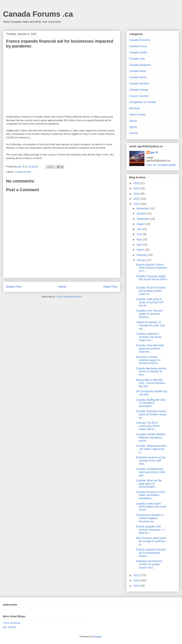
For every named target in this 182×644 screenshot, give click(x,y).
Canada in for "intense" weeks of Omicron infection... (149, 314)
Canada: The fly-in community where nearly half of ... (148, 426)
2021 (137, 575)
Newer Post (14, 287)
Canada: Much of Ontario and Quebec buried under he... (151, 291)
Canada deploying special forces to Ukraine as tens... (151, 372)
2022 (137, 204)
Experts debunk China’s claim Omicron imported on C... (151, 268)
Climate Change (139, 90)
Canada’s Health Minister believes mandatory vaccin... (151, 437)
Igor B (154, 152)
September (143, 219)
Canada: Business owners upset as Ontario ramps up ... (151, 414)
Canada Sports (138, 77)
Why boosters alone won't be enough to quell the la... (151, 541)
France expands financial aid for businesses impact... (151, 553)
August (141, 224)
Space (133, 121)
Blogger (97, 637)
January (142, 260)
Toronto (134, 133)
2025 (137, 188)
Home (62, 287)
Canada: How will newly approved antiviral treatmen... (150, 349)
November (143, 208)
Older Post (110, 287)
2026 (137, 183)
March (141, 250)
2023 (137, 199)
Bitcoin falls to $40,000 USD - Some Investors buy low (151, 383)
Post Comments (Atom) (69, 297)
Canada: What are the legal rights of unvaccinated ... (149, 484)
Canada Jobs (137, 59)
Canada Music (138, 71)
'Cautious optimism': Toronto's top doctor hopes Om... (149, 337)
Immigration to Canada (143, 102)
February (142, 255)
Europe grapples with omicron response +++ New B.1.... (151, 530)
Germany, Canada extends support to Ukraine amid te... (148, 360)
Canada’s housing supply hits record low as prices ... (152, 279)
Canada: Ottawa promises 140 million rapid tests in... (151, 449)
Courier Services (139, 96)
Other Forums (137, 115)
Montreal (134, 108)
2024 (137, 194)
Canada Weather (139, 83)
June (140, 234)
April (140, 245)
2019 (137, 586)
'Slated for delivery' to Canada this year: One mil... (151, 325)
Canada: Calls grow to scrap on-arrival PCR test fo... (150, 302)
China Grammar (12, 623)
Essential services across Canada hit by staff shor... (151, 461)
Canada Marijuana (140, 65)
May (139, 239)
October (142, 214)
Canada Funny (138, 46)
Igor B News (10, 627)
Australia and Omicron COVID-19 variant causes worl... (149, 564)
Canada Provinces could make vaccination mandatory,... (150, 495)
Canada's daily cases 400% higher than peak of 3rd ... (151, 507)
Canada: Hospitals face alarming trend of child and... (150, 472)
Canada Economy (140, 40)
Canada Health (23, 172)
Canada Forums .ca (38, 14)
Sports (133, 127)
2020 (137, 580)
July (139, 229)
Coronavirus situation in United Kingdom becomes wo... (150, 518)
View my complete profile (161, 165)
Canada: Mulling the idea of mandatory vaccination (151, 403)
